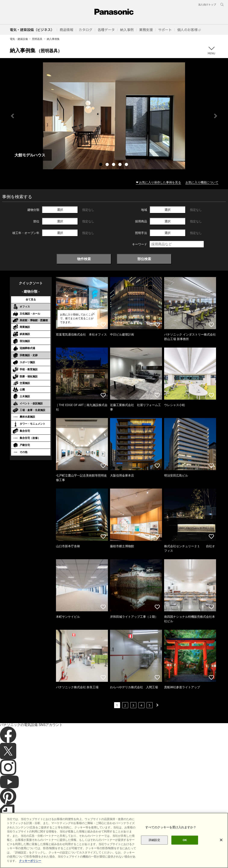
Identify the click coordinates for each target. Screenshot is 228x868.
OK (185, 848)
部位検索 (144, 259)
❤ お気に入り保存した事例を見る (159, 182)
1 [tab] (101, 165)
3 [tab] (114, 165)
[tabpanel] (114, 116)
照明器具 (37, 39)
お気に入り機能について (202, 182)
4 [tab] (121, 165)
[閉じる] (221, 848)
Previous (12, 116)
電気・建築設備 (19, 39)
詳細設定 (154, 848)
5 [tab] (127, 165)
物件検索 (84, 259)
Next (216, 116)
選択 (60, 210)
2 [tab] (108, 165)
